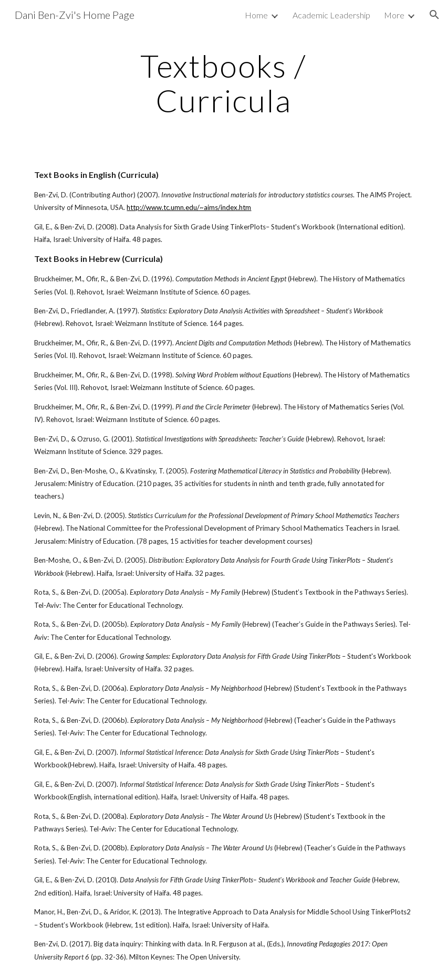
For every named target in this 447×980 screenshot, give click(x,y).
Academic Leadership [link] (331, 15)
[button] (434, 15)
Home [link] (256, 15)
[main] (223, 83)
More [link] (394, 15)
